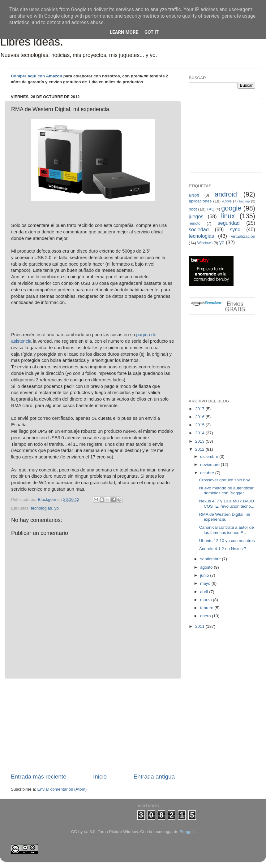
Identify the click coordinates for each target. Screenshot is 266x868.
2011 (200, 626)
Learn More (124, 32)
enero (206, 616)
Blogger (187, 832)
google (231, 208)
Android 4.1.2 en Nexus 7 (223, 549)
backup (245, 201)
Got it (152, 32)
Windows (205, 243)
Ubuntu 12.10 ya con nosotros (227, 541)
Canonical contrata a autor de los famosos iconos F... (227, 530)
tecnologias (41, 508)
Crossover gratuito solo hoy (225, 480)
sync (235, 229)
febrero (207, 608)
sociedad (199, 229)
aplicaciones (200, 201)
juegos (196, 216)
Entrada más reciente (39, 777)
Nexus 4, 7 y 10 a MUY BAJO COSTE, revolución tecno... (227, 503)
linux (228, 216)
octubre (208, 473)
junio (205, 575)
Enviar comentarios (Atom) (62, 789)
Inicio (100, 777)
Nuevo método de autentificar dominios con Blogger (226, 490)
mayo (206, 583)
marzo (206, 600)
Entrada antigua (154, 777)
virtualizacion (243, 236)
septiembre (211, 559)
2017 (200, 409)
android (226, 194)
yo (57, 508)
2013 (200, 441)
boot (193, 209)
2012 (200, 449)
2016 (200, 417)
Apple (227, 201)
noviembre (210, 464)
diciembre (210, 456)
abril (205, 592)
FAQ (211, 209)
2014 (200, 433)
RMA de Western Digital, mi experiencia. (225, 517)
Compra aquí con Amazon (36, 76)
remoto (195, 224)
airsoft (194, 195)
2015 (200, 425)
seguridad (229, 223)
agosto (207, 567)
